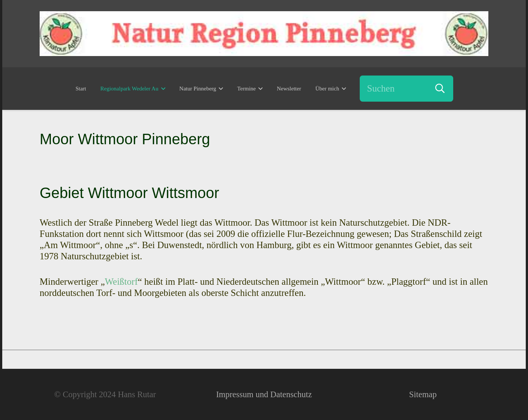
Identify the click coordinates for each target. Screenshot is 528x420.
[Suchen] (406, 89)
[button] (162, 89)
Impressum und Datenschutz (264, 394)
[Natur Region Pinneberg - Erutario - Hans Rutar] (264, 34)
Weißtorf (121, 282)
